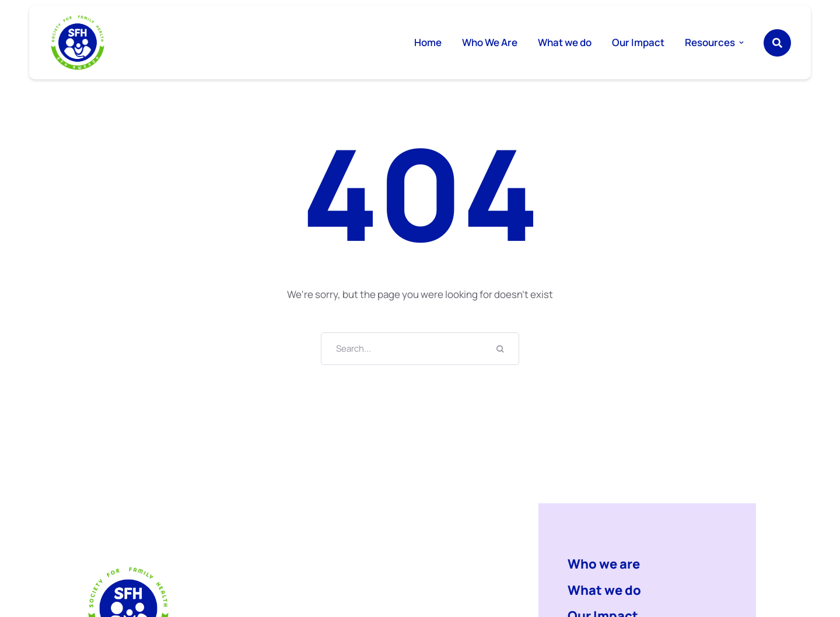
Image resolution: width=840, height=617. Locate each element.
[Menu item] (428, 43)
